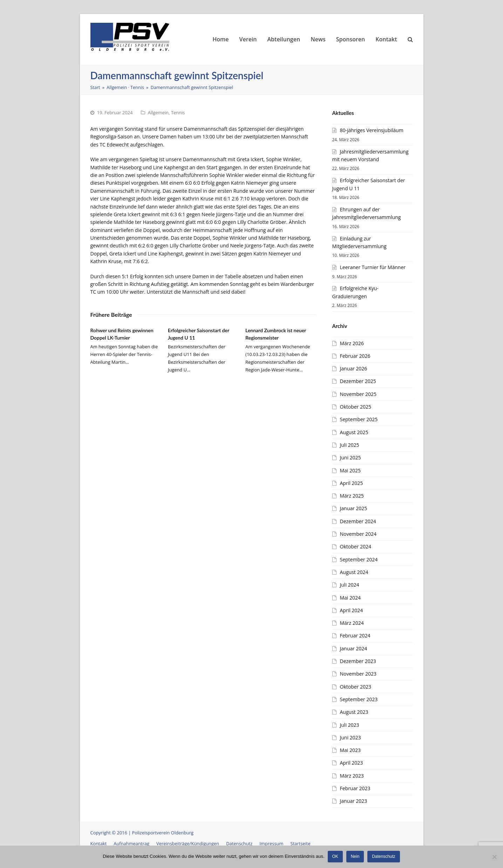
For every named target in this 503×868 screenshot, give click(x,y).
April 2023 (352, 763)
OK (336, 857)
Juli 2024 (350, 585)
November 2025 (358, 394)
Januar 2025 (354, 508)
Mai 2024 (351, 598)
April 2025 (352, 483)
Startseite (300, 843)
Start (95, 87)
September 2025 (359, 419)
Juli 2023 (350, 725)
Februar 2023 (355, 788)
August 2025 (354, 432)
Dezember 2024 (358, 521)
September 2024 (359, 559)
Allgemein (158, 112)
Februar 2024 (355, 635)
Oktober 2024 (356, 546)
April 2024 (352, 610)
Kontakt (99, 843)
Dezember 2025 (358, 381)
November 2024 (358, 534)
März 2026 (352, 343)
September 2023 (359, 699)
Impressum (271, 843)
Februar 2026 (355, 356)
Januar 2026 (354, 368)
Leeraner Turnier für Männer (373, 267)
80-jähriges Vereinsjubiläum (372, 130)
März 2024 (352, 623)
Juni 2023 (351, 737)
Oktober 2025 (356, 407)
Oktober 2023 (356, 687)
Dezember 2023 (358, 661)
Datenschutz (239, 843)
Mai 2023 (351, 750)
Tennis (178, 112)
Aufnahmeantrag (131, 843)
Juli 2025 (350, 445)
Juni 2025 (351, 457)
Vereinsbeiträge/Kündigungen (188, 843)
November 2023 (358, 674)
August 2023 (354, 712)
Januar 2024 (354, 648)
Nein (356, 857)
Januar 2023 (354, 801)
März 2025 (352, 496)
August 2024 (354, 572)
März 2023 (352, 776)
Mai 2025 (351, 470)
